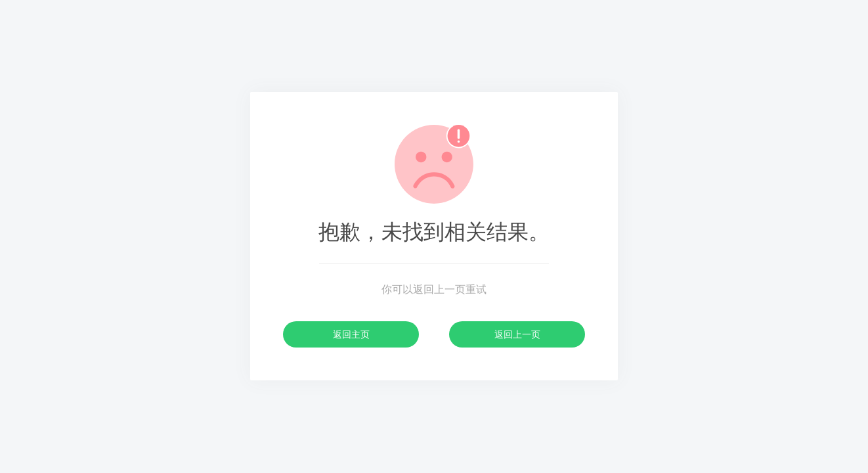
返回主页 (351, 334)
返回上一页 (517, 334)
